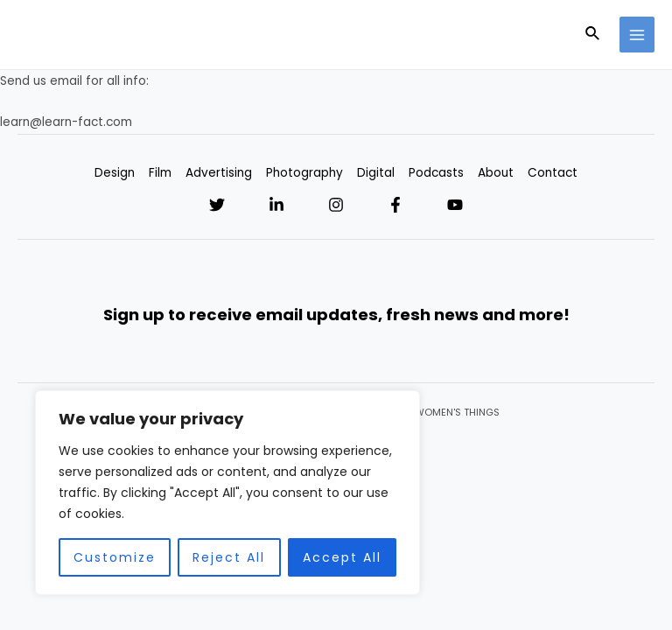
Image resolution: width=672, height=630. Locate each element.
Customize (115, 557)
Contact (553, 173)
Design (115, 173)
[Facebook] (395, 205)
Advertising (219, 173)
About (496, 173)
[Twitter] (217, 205)
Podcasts (436, 173)
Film (160, 173)
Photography (304, 173)
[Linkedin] (276, 205)
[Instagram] (336, 205)
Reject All (229, 557)
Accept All (342, 557)
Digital (376, 173)
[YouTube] (455, 205)
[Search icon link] (593, 35)
